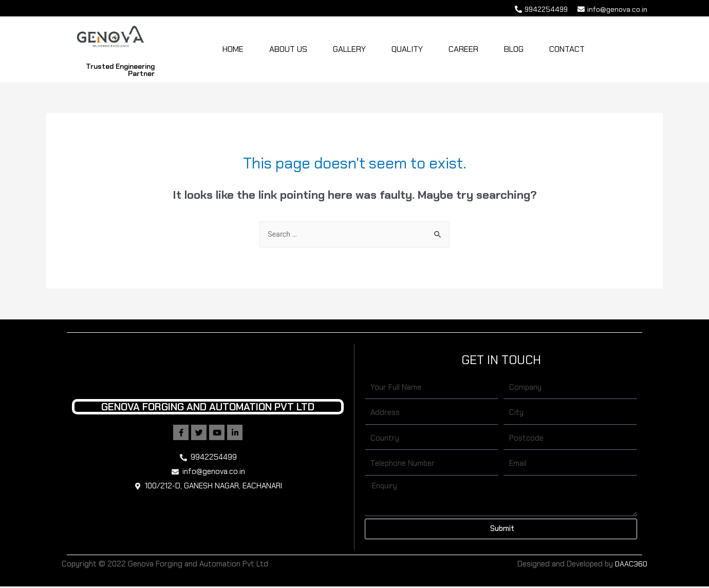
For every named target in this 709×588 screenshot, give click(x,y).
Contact (567, 50)
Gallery (349, 50)
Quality (407, 50)
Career (463, 50)
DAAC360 (631, 565)
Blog (514, 50)
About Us (288, 50)
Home (233, 50)
